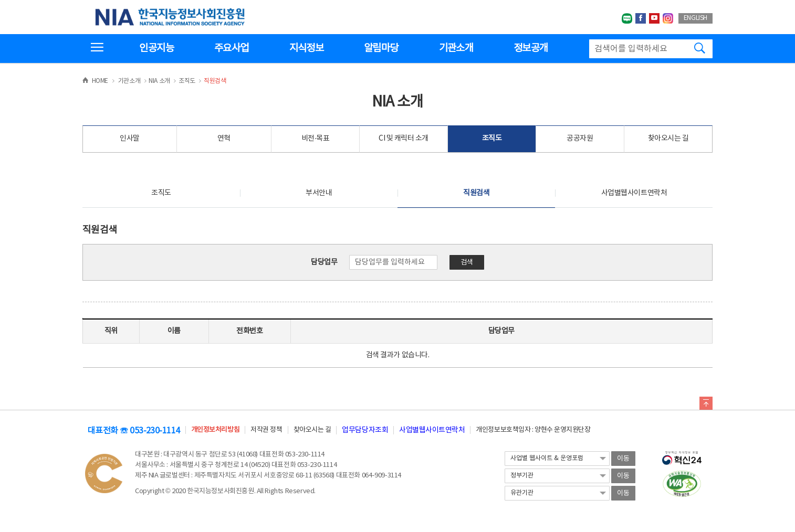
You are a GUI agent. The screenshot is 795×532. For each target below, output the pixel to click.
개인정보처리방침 (215, 430)
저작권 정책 (266, 430)
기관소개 (456, 48)
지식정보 (306, 48)
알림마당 (381, 48)
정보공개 (531, 48)
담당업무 (324, 262)
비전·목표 (316, 139)
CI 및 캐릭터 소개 (404, 139)
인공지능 (156, 48)
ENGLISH (695, 18)
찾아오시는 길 (668, 139)
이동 (623, 459)
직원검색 (476, 193)
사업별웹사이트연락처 (634, 193)
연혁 (224, 139)
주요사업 (231, 48)
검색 (467, 263)
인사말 (130, 139)
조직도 (492, 139)
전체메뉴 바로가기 (0, 0)
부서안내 (319, 193)
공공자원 (580, 139)
